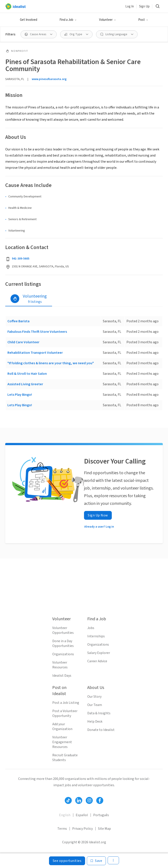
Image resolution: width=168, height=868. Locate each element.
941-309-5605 (21, 259)
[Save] (96, 861)
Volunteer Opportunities (63, 630)
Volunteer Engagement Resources (62, 742)
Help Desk (95, 722)
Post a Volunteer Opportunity (65, 713)
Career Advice (97, 661)
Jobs (91, 628)
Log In (130, 6)
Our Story (94, 697)
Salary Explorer (99, 653)
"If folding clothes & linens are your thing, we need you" (51, 363)
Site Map (104, 829)
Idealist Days (62, 676)
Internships (96, 636)
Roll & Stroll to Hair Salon (27, 374)
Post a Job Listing (66, 703)
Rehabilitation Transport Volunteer (35, 353)
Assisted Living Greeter (25, 384)
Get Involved (29, 20)
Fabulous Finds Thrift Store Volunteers (37, 332)
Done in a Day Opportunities (63, 643)
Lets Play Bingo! (20, 395)
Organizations (63, 654)
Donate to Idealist (101, 730)
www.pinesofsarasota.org (49, 79)
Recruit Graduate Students (65, 758)
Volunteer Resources (60, 665)
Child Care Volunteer (23, 342)
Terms (62, 829)
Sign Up (144, 6)
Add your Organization (62, 727)
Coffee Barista (18, 321)
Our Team (95, 705)
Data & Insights (99, 713)
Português (101, 815)
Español (82, 815)
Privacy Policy (82, 829)
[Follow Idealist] (68, 800)
